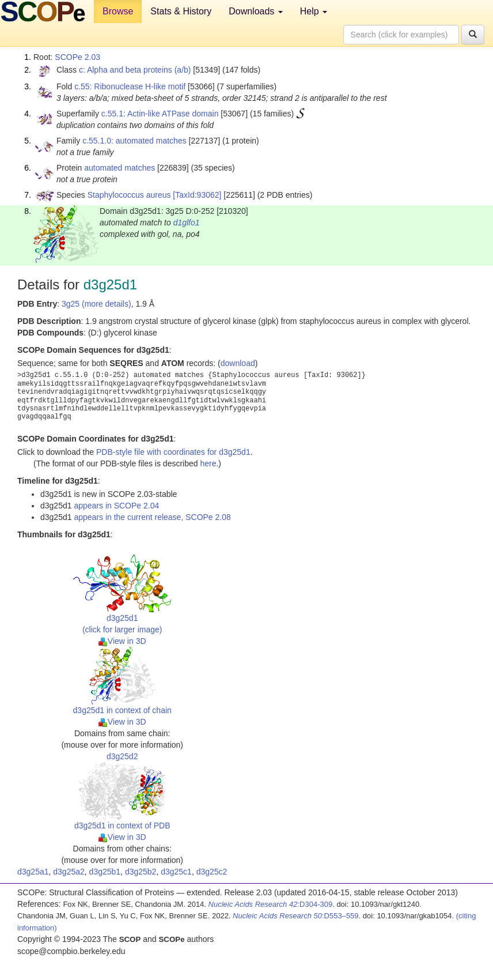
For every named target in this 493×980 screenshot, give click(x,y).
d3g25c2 (212, 872)
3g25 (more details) (96, 304)
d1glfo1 (187, 223)
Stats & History (181, 11)
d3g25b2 (141, 872)
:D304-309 (271, 904)
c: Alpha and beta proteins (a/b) (135, 70)
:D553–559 (296, 916)
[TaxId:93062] (197, 195)
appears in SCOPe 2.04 (116, 506)
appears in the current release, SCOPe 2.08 (152, 517)
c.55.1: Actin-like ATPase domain (160, 114)
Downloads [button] (256, 11)
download (238, 363)
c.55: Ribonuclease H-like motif (130, 86)
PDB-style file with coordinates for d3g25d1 (173, 452)
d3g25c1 (176, 872)
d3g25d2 (122, 756)
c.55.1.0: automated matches (134, 141)
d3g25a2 (69, 872)
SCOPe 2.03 (77, 57)
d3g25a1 (33, 872)
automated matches (120, 168)
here (208, 463)
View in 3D (122, 641)
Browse (118, 11)
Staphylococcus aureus (129, 195)
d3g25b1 (105, 872)
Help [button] (314, 11)
